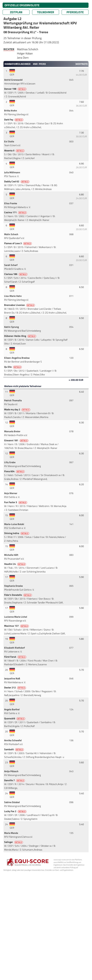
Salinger (14, 842)
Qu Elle (13, 367)
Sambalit (14, 749)
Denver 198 (16, 89)
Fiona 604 (15, 471)
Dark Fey (14, 120)
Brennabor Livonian (20, 305)
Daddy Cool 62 (17, 181)
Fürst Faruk (15, 657)
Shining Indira (17, 533)
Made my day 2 (17, 409)
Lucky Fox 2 (16, 811)
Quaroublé (15, 718)
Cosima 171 (16, 212)
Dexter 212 (15, 688)
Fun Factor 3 (16, 502)
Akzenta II (15, 151)
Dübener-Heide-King (20, 336)
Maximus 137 (17, 626)
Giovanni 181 (16, 440)
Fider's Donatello (18, 595)
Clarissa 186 (16, 274)
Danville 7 (15, 780)
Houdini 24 (15, 564)
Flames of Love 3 (18, 243)
